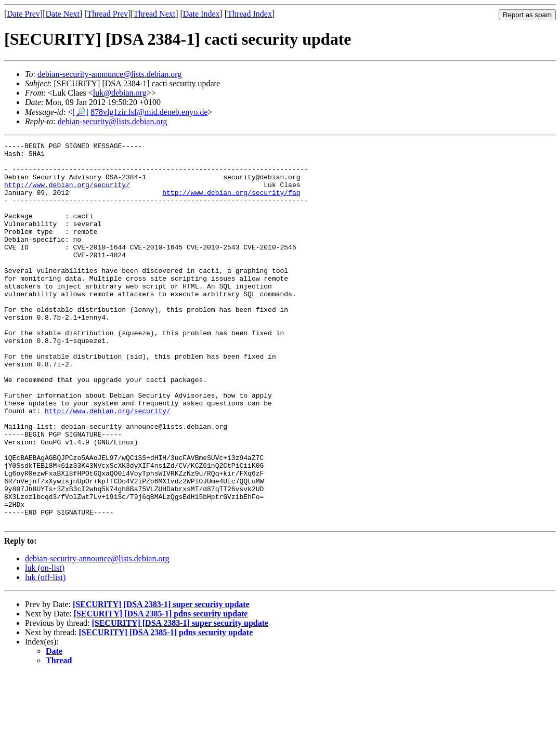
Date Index (201, 14)
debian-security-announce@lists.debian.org (109, 74)
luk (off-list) (45, 654)
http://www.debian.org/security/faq (231, 203)
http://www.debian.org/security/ (67, 194)
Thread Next (154, 14)
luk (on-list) (45, 644)
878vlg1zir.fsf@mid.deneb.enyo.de (149, 112)
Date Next (63, 14)
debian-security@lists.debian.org (113, 121)
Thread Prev (107, 14)
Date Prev (23, 14)
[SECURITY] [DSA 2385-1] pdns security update (161, 690)
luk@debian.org (120, 93)
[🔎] (80, 112)
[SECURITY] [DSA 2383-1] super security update (161, 681)
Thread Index (250, 14)
